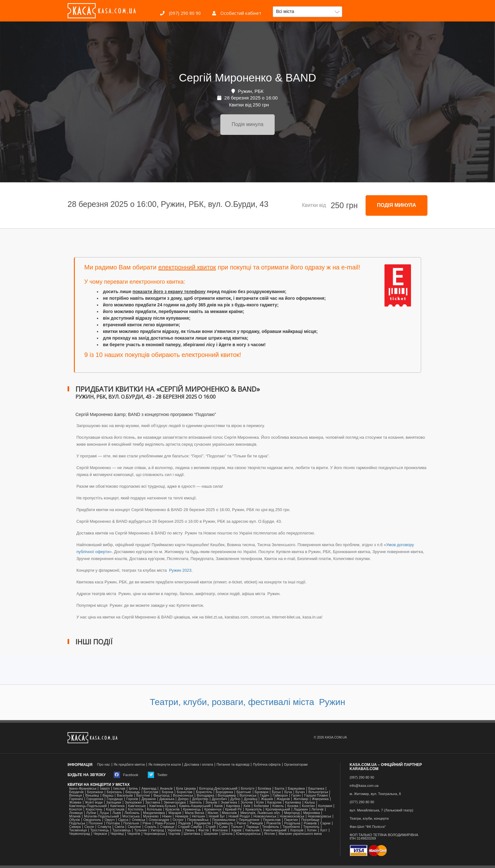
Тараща (252, 827)
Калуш (310, 802)
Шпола (227, 834)
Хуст (324, 830)
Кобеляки (261, 806)
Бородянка (224, 792)
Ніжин (167, 816)
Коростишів (115, 809)
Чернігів (134, 834)
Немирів (182, 816)
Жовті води (94, 802)
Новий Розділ (239, 816)
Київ (247, 806)
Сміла (119, 827)
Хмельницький (275, 830)
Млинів (75, 816)
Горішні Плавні (316, 796)
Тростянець (100, 830)
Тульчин (141, 830)
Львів (117, 813)
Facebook (126, 775)
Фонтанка (220, 830)
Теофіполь (271, 827)
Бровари (262, 792)
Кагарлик (275, 802)
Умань (190, 830)
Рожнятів (274, 823)
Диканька (167, 799)
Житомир (301, 799)
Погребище (310, 820)
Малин (213, 813)
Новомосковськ (292, 816)
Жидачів (283, 799)
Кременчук (213, 809)
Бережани (95, 792)
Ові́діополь (92, 820)
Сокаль (150, 827)
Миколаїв (230, 813)
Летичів (318, 809)
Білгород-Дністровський (218, 789)
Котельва (155, 809)
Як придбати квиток (129, 765)
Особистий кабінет (237, 13)
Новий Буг (217, 816)
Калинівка (293, 802)
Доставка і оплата (199, 765)
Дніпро (183, 799)
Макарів (175, 813)
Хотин (312, 830)
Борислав (185, 792)
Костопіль (136, 809)
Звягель (196, 802)
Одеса (123, 820)
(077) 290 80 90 (362, 802)
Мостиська (131, 816)
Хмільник (252, 830)
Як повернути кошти (165, 765)
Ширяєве (211, 834)
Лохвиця (76, 813)
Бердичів (76, 792)
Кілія (260, 802)
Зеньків (212, 802)
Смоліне (134, 827)
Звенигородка (175, 802)
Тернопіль (311, 827)
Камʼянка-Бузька (162, 806)
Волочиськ (248, 796)
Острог (178, 820)
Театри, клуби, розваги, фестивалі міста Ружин (248, 702)
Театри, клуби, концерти (369, 819)
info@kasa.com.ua (364, 786)
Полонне (96, 823)
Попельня (131, 823)
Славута (104, 827)
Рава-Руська (165, 823)
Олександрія (159, 820)
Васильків (125, 796)
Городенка (95, 799)
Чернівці (117, 834)
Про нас (104, 765)
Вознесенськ (183, 796)
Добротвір (200, 799)
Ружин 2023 (180, 570)
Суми (223, 827)
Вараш (108, 796)
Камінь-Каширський (195, 806)
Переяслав (272, 820)
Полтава (113, 823)
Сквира (75, 827)
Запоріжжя (133, 802)
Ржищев (256, 823)
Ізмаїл (105, 789)
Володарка (205, 796)
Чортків (174, 834)
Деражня (149, 799)
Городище (115, 799)
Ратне (242, 823)
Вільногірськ (318, 792)
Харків (236, 830)
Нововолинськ (265, 816)
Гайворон (280, 796)
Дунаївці (250, 799)
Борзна (167, 792)
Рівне (147, 823)
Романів (310, 823)
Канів (218, 806)
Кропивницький (278, 809)
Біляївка (265, 789)
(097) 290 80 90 (180, 13)
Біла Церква (186, 789)
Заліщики (114, 802)
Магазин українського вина (300, 834)
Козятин (308, 806)
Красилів (173, 809)
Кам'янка (117, 806)
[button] (307, 12)
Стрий (210, 827)
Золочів (247, 802)
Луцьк (104, 813)
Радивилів (202, 823)
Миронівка (311, 813)
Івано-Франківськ (83, 789)
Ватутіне (143, 796)
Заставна (153, 802)
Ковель (278, 806)
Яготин (270, 834)
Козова (293, 806)
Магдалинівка (154, 813)
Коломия (325, 806)
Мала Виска (194, 813)
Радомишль (224, 823)
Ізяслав (119, 789)
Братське (244, 792)
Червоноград (80, 834)
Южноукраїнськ (248, 834)
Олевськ (138, 820)
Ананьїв (166, 789)
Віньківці (92, 796)
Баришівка (296, 789)
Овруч (110, 820)
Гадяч (265, 796)
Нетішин (199, 816)
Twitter (158, 775)
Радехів (185, 823)
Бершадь (133, 792)
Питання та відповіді (233, 765)
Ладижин (301, 809)
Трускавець (122, 830)
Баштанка (316, 789)
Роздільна (292, 823)
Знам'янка (229, 802)
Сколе (89, 827)
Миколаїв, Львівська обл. (260, 813)
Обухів (75, 820)
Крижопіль (254, 809)
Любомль (132, 813)
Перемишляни (224, 820)
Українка (174, 830)
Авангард (149, 789)
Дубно (236, 799)
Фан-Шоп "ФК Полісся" (368, 827)
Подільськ (77, 823)
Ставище (167, 827)
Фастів (203, 830)
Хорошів (297, 830)
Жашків (267, 799)
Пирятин (291, 820)
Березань (114, 792)
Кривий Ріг (234, 809)
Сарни (325, 823)
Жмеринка (320, 799)
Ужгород (157, 830)
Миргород (292, 813)
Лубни (91, 813)
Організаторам (296, 765)
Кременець (192, 809)
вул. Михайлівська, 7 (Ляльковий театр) (382, 810)
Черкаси (100, 834)
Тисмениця (78, 830)
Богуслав (151, 792)
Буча (288, 792)
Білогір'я (248, 789)
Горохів (132, 799)
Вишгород (161, 796)
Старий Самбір (190, 827)
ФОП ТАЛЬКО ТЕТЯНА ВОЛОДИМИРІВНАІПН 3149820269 (384, 837)
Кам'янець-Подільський (88, 806)
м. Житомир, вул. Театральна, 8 (375, 794)
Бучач (300, 792)
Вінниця (75, 796)
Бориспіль (204, 792)
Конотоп (76, 809)
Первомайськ (198, 820)
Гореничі (76, 799)
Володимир (227, 796)
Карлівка (233, 806)
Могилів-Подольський (101, 816)
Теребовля (291, 827)
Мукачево (151, 816)
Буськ (276, 792)
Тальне (237, 827)
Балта (280, 789)
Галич (296, 796)
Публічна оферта (267, 765)
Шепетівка (192, 834)
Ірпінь (133, 789)
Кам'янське (137, 806)
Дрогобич (219, 799)
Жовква (75, 802)
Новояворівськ (319, 816)
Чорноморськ (154, 834)
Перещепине (249, 820)
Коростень (94, 809)
